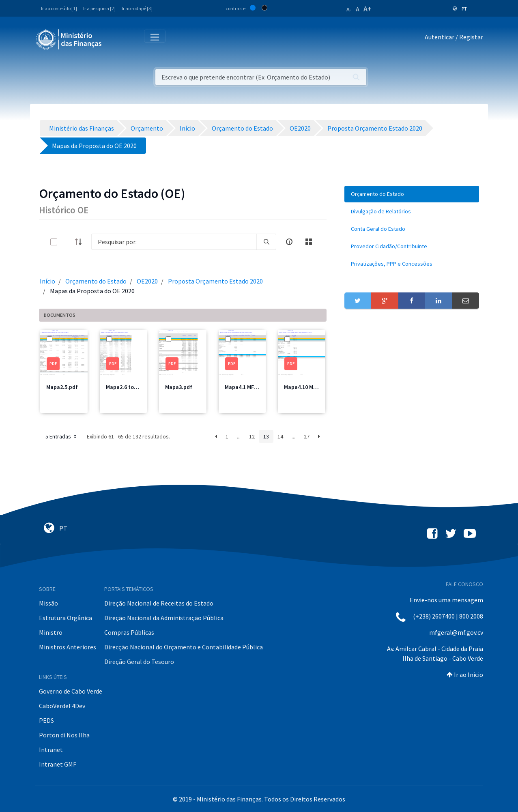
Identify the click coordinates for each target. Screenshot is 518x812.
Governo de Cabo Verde (71, 691)
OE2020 (147, 281)
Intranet (51, 750)
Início (47, 281)
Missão (48, 603)
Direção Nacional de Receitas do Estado (159, 603)
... (239, 436)
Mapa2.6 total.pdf (129, 387)
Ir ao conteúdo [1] (59, 8)
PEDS (46, 720)
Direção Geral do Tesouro (139, 662)
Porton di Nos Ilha (64, 735)
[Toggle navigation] (115, 39)
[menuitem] (412, 194)
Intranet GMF (58, 764)
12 (252, 436)
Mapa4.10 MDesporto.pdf (316, 387)
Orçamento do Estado (96, 281)
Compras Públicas (129, 632)
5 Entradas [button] (62, 436)
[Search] (174, 242)
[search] (267, 242)
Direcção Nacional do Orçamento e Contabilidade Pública (184, 647)
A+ (368, 9)
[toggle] (67, 242)
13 (266, 436)
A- (349, 9)
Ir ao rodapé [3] (137, 8)
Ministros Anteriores (68, 647)
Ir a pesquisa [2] (99, 8)
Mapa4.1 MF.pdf (244, 387)
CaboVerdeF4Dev (62, 706)
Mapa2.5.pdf (62, 387)
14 (280, 436)
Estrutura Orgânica (66, 618)
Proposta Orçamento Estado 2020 (215, 281)
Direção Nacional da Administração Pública (164, 618)
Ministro (51, 632)
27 (307, 436)
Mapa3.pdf (179, 387)
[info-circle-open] (289, 242)
